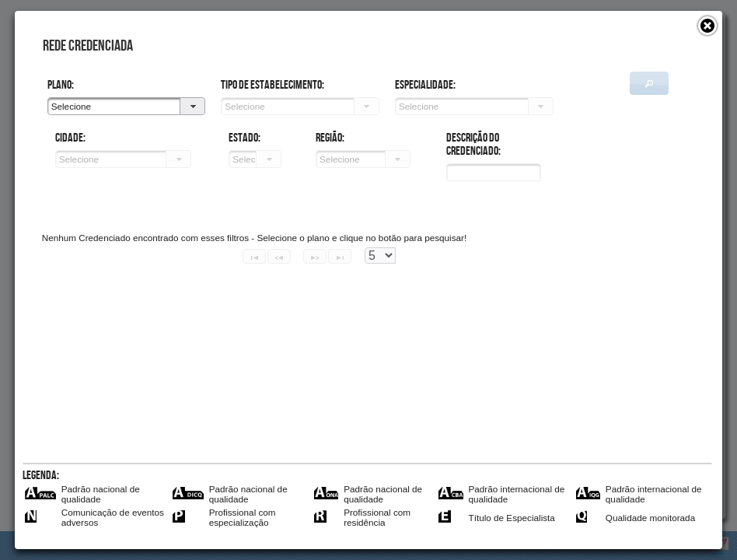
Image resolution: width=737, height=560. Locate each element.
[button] (707, 26)
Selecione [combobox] (71, 106)
